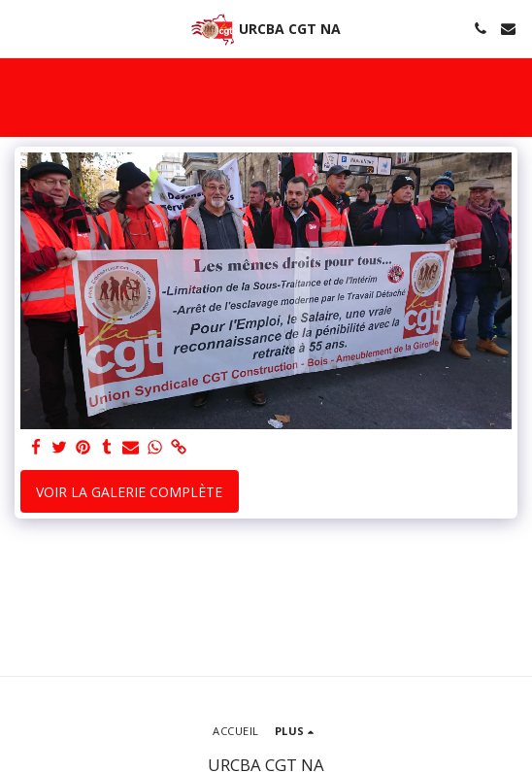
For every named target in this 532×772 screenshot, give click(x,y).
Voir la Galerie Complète (129, 492)
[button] (21, 28)
